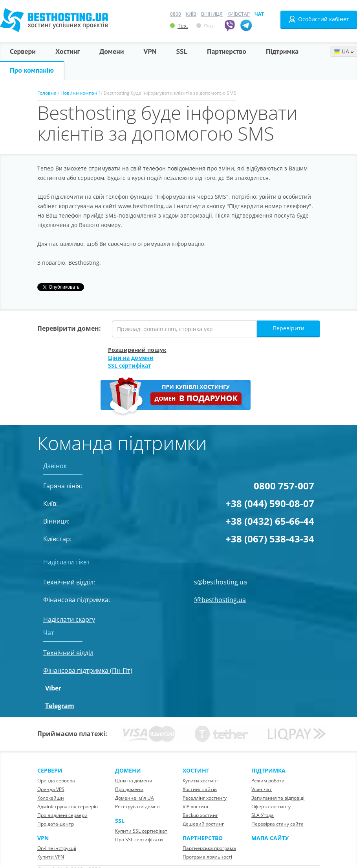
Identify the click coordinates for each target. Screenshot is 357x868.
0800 (176, 14)
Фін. (206, 26)
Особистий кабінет (319, 19)
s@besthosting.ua (221, 582)
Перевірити (288, 328)
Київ (191, 14)
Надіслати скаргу (69, 619)
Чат (259, 14)
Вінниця (212, 14)
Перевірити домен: (69, 328)
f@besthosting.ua (220, 600)
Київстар (239, 14)
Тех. (179, 26)
